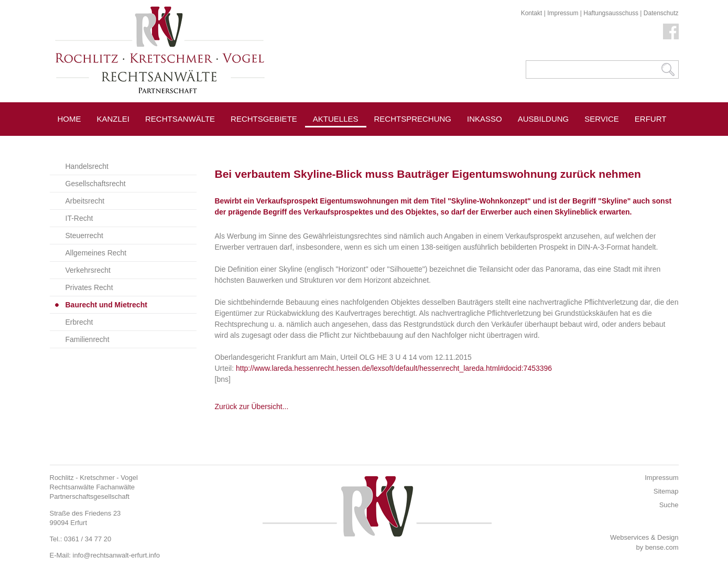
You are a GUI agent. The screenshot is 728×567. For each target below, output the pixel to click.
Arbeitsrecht (85, 201)
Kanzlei (113, 119)
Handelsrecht (87, 166)
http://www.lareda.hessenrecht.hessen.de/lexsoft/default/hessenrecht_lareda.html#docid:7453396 (394, 368)
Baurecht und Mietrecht (106, 305)
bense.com (662, 547)
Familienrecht (88, 339)
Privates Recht (89, 287)
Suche (669, 505)
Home (69, 119)
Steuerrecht (84, 236)
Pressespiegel (407, 142)
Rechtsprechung (413, 119)
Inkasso (485, 119)
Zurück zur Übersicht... (252, 406)
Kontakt (532, 13)
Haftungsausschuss (611, 13)
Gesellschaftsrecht (96, 184)
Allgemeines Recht (96, 253)
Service (602, 119)
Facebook (671, 31)
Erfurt (651, 119)
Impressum (563, 13)
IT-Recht (79, 218)
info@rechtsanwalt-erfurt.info (116, 555)
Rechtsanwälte (180, 119)
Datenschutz (661, 13)
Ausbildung (544, 119)
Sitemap (666, 491)
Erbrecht (79, 322)
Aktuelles (336, 119)
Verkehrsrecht (88, 270)
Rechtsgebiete (264, 119)
